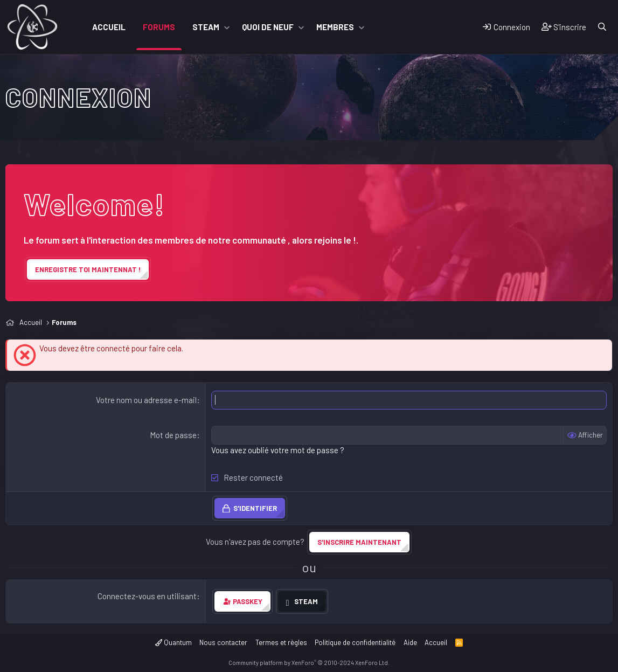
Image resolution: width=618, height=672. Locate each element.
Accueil (109, 27)
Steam (206, 27)
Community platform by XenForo (309, 663)
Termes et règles (281, 642)
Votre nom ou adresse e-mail (146, 400)
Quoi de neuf (268, 27)
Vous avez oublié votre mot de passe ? (278, 450)
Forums (159, 27)
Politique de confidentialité (355, 642)
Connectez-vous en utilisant (147, 596)
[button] (227, 27)
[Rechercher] (602, 27)
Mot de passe (173, 435)
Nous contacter (223, 642)
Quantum (173, 642)
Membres (335, 27)
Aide (410, 642)
